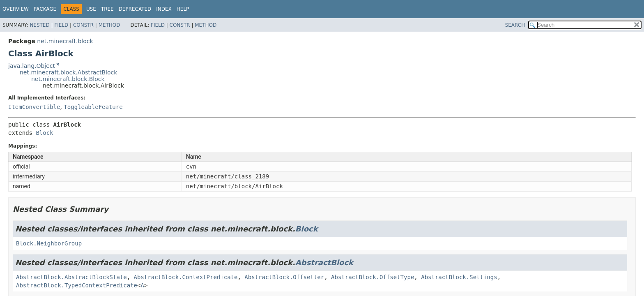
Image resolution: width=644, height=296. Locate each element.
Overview (16, 9)
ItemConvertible (34, 107)
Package (45, 9)
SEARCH (515, 25)
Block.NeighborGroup (49, 243)
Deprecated (135, 9)
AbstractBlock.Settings (459, 277)
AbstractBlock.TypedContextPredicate (77, 285)
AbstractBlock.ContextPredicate (186, 277)
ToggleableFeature (93, 107)
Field (61, 25)
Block (44, 133)
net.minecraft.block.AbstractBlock (68, 72)
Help (183, 9)
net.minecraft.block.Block (68, 79)
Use (91, 9)
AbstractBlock (324, 262)
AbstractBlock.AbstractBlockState (71, 277)
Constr (83, 25)
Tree (107, 9)
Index (164, 9)
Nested (39, 25)
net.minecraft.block (65, 41)
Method (109, 25)
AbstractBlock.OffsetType (373, 277)
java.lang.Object (32, 66)
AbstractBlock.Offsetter (284, 277)
